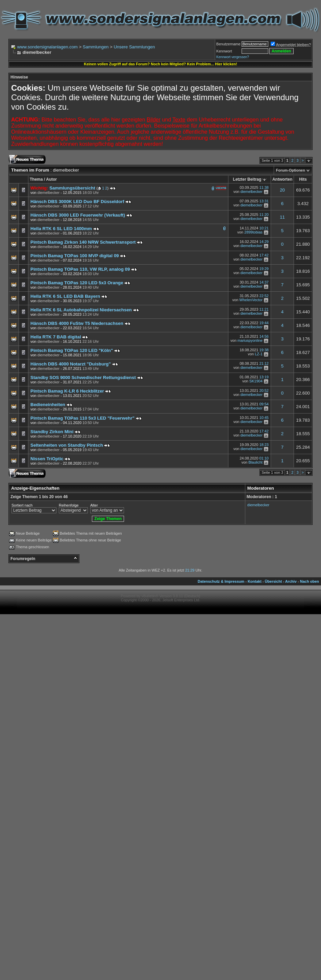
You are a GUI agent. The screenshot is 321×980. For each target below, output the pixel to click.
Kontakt (255, 581)
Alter (94, 505)
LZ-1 (259, 354)
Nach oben (310, 581)
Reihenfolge (69, 505)
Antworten (282, 179)
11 (282, 217)
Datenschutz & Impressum (221, 581)
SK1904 (256, 381)
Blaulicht (255, 463)
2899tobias (253, 232)
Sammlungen (96, 47)
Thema (36, 179)
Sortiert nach (22, 505)
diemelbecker (251, 192)
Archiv (291, 581)
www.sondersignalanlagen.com (47, 47)
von (45, 193)
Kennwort (224, 51)
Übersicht (274, 581)
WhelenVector (251, 300)
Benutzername (228, 44)
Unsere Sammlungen (134, 47)
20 (282, 190)
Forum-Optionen (291, 170)
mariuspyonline (250, 341)
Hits (303, 179)
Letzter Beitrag (247, 179)
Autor (51, 179)
